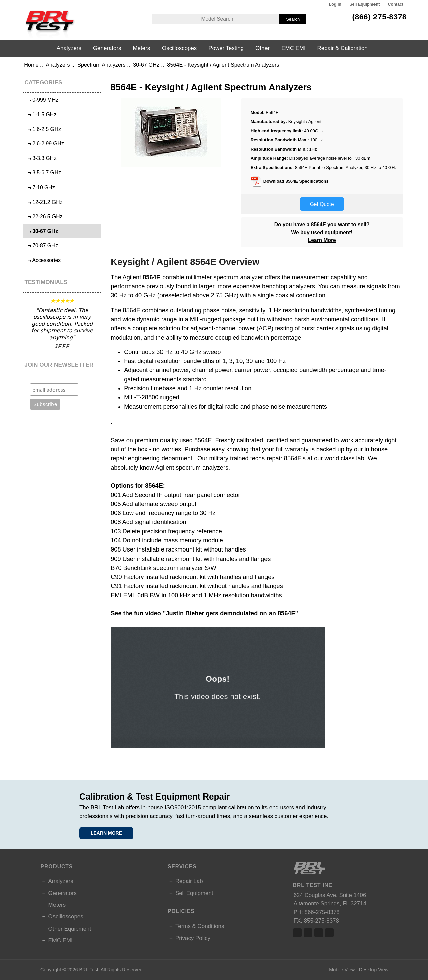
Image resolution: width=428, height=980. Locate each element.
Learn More (322, 240)
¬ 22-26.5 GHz (44, 216)
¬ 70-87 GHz (41, 246)
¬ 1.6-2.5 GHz (43, 129)
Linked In (319, 933)
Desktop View (374, 970)
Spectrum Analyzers (101, 65)
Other (262, 48)
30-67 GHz (146, 65)
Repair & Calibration (343, 48)
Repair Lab (189, 881)
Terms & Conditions (200, 926)
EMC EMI (293, 48)
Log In (335, 4)
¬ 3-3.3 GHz (41, 158)
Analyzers (58, 65)
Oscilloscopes (179, 48)
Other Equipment (70, 929)
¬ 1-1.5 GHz (41, 114)
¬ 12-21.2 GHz (44, 202)
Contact (396, 4)
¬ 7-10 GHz (40, 187)
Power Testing (226, 48)
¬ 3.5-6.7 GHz (43, 173)
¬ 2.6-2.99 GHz (44, 144)
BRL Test (88, 970)
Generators (107, 48)
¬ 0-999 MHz (42, 100)
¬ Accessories (43, 260)
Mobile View (342, 970)
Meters (141, 48)
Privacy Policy (193, 938)
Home (31, 65)
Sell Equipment (364, 4)
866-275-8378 (322, 912)
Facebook (297, 933)
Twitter (308, 933)
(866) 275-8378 (379, 17)
